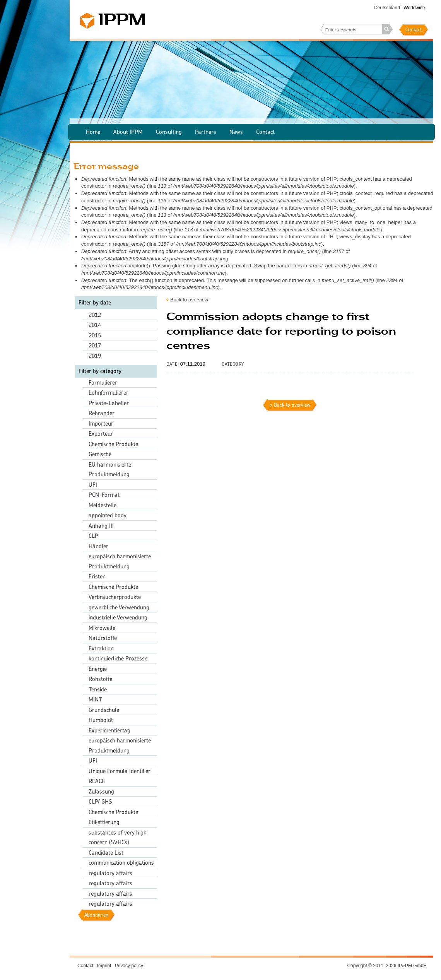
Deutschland (387, 8)
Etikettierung (104, 822)
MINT (95, 699)
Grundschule (104, 710)
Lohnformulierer (109, 393)
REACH (97, 781)
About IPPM (128, 132)
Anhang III (101, 526)
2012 (95, 315)
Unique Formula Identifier (120, 771)
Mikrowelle (102, 628)
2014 (95, 325)
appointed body (108, 515)
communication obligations (121, 863)
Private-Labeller (109, 403)
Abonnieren (96, 915)
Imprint (104, 966)
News (236, 132)
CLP (93, 536)
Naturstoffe (103, 638)
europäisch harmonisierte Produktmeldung (120, 561)
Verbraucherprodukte (115, 597)
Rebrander (102, 413)
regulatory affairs (110, 873)
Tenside (98, 689)
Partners (206, 132)
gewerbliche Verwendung (119, 607)
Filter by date (95, 302)
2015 (95, 335)
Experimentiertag (109, 730)
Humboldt (101, 720)
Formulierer (103, 382)
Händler (98, 546)
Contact (414, 30)
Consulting (169, 132)
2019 (95, 356)
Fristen (97, 576)
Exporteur (101, 434)
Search (388, 29)
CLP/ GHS (100, 801)
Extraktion (101, 648)
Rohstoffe (100, 679)
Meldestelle (103, 505)
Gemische (100, 454)
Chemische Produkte (113, 444)
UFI (93, 485)
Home (93, 132)
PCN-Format (104, 495)
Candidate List (106, 853)
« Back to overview (290, 405)
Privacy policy (129, 966)
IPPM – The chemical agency (112, 21)
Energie (98, 669)
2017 (95, 345)
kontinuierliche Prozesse (118, 658)
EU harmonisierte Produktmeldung (110, 469)
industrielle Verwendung (118, 617)
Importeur (101, 423)
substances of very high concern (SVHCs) (118, 837)
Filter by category (100, 371)
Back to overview (189, 300)
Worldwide (414, 8)
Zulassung (101, 791)
